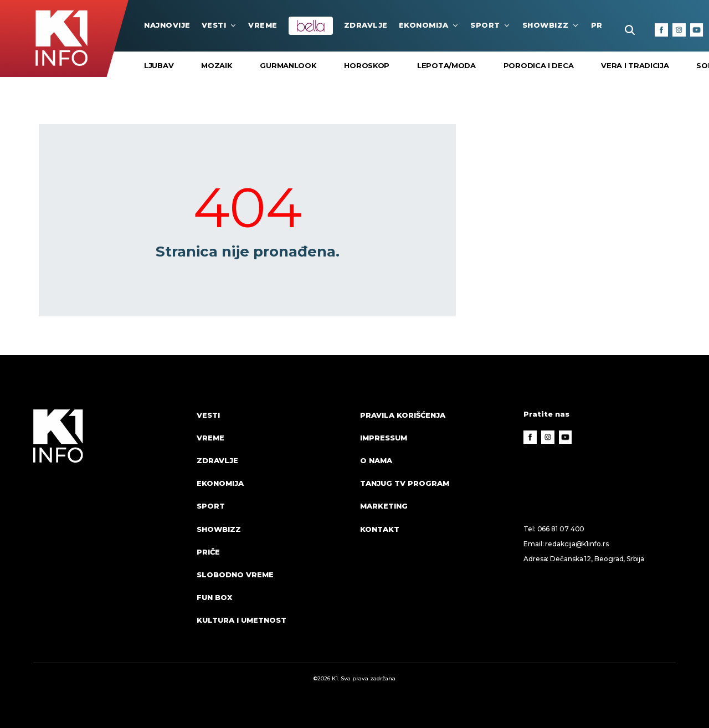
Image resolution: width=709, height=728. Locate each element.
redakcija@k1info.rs (577, 544)
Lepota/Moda (446, 65)
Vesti (220, 25)
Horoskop (367, 65)
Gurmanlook (288, 65)
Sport (491, 25)
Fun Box (214, 597)
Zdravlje (366, 25)
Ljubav (159, 65)
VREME (263, 25)
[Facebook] (661, 30)
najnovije (167, 25)
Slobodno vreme (235, 575)
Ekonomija (429, 25)
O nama (376, 460)
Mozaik (217, 65)
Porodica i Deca (539, 65)
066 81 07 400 (561, 529)
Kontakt (380, 529)
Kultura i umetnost (242, 620)
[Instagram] (679, 30)
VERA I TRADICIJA (635, 65)
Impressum (384, 438)
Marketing (384, 506)
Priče (208, 552)
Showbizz (551, 25)
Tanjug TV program (405, 483)
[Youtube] (697, 30)
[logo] (109, 528)
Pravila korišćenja (403, 415)
